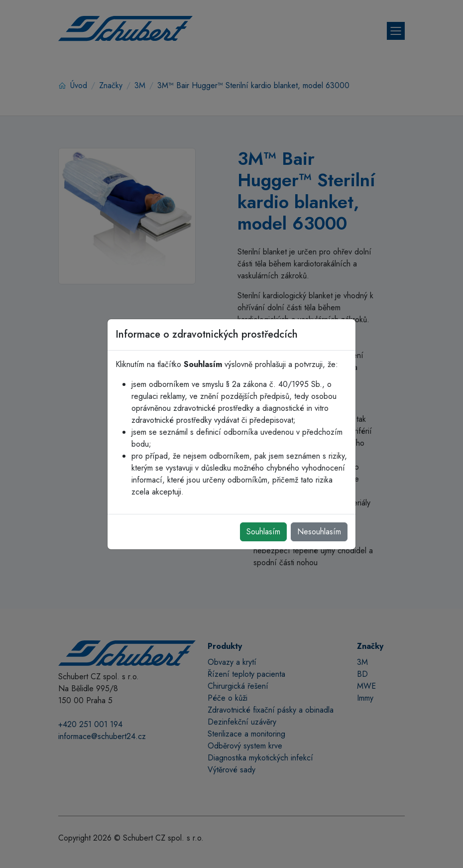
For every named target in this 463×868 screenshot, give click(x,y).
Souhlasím (263, 532)
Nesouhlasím (319, 532)
